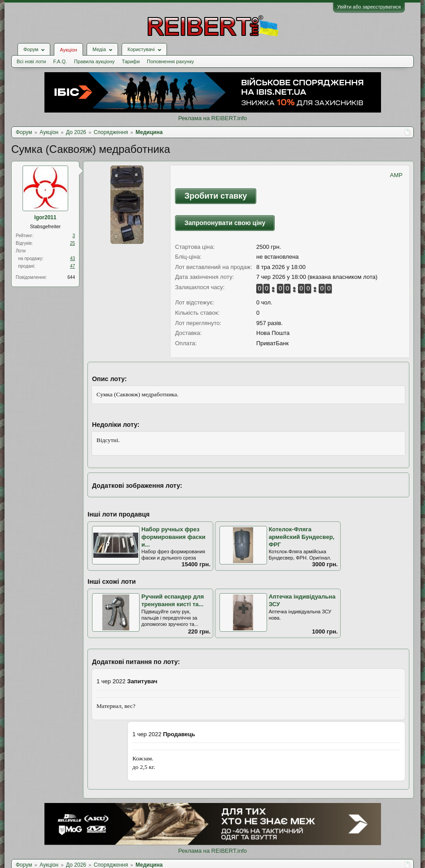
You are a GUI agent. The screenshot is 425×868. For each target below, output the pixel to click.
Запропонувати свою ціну (225, 223)
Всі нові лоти (31, 61)
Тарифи (131, 61)
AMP (396, 175)
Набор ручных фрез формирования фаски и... (173, 537)
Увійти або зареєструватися (369, 7)
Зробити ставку (216, 196)
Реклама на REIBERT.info (212, 118)
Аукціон (68, 50)
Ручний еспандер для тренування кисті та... (173, 600)
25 (72, 243)
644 (71, 277)
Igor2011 (45, 217)
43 (72, 258)
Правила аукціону (94, 61)
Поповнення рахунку (170, 61)
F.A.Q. (60, 61)
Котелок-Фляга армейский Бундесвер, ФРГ (302, 537)
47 (72, 266)
